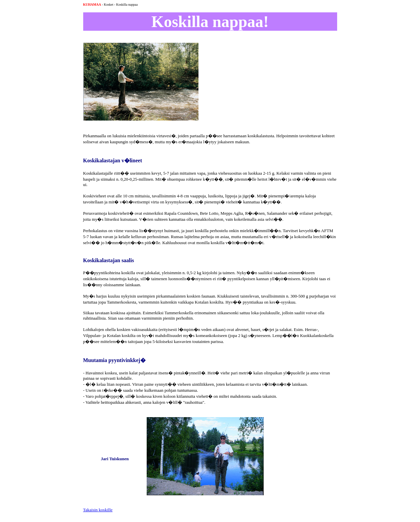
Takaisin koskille (98, 510)
